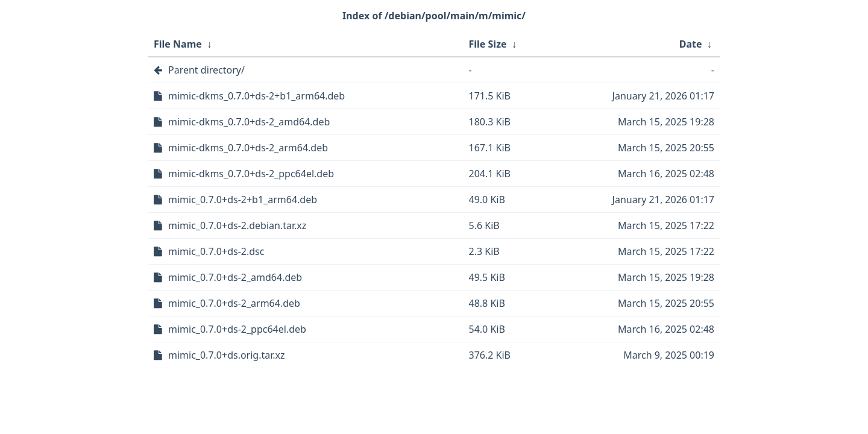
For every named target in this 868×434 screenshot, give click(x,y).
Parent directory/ (206, 70)
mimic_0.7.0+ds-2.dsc (216, 251)
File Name (178, 44)
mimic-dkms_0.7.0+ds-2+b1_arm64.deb (256, 96)
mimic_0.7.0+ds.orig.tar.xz (227, 355)
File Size (488, 44)
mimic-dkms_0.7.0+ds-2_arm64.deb (248, 148)
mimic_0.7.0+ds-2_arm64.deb (234, 303)
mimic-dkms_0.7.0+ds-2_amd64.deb (249, 122)
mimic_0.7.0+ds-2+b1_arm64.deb (243, 200)
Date (691, 44)
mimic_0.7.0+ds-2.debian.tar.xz (237, 225)
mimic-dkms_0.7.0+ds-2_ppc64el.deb (251, 174)
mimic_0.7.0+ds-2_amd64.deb (235, 277)
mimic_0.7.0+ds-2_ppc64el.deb (237, 329)
